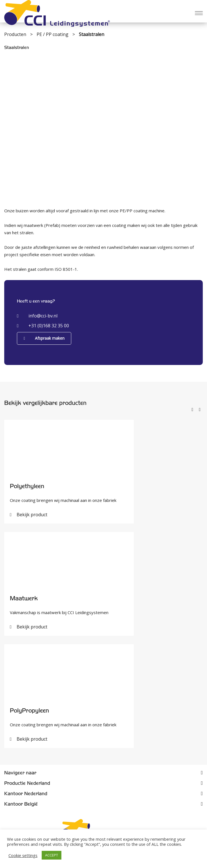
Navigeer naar (20, 773)
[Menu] (199, 13)
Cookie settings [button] (23, 855)
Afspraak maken (44, 338)
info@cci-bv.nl (37, 316)
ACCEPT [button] (52, 855)
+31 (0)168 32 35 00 (43, 326)
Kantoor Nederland (26, 794)
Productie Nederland (27, 783)
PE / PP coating (53, 34)
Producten (16, 34)
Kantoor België (21, 804)
